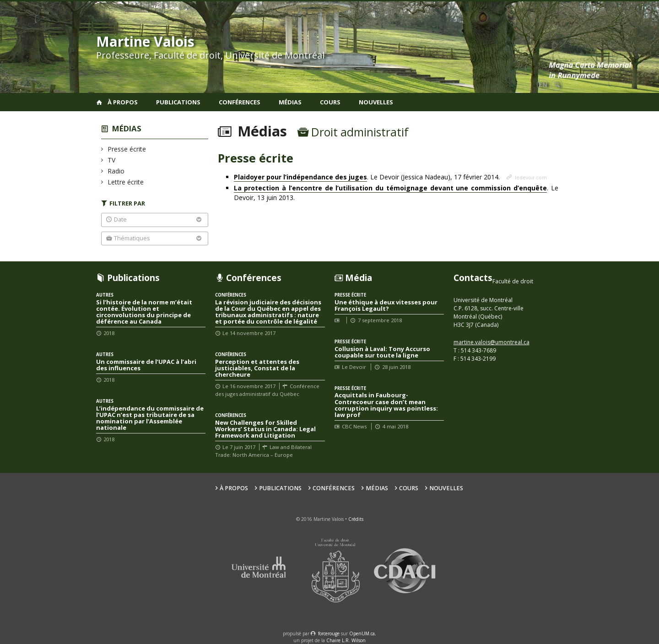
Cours (330, 102)
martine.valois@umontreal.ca (492, 342)
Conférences (240, 102)
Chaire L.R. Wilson (346, 640)
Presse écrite (127, 149)
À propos (123, 102)
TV (112, 160)
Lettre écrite (126, 182)
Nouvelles (376, 102)
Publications (178, 102)
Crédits (356, 519)
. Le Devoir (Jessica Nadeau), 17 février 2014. (368, 177)
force (329, 633)
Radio (116, 171)
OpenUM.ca (362, 633)
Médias (290, 102)
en (543, 84)
